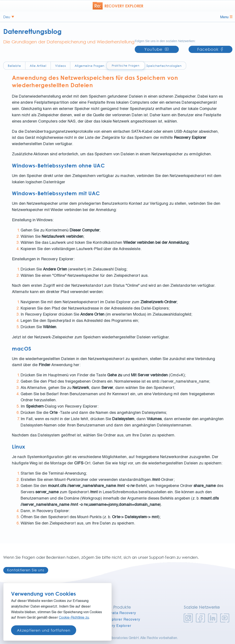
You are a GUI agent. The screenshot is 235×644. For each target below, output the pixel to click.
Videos (60, 66)
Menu (226, 17)
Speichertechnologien (164, 66)
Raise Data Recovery (117, 613)
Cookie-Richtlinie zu (74, 618)
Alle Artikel (38, 66)
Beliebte (14, 66)
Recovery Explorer (115, 626)
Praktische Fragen (125, 65)
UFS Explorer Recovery (119, 620)
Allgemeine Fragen (90, 66)
